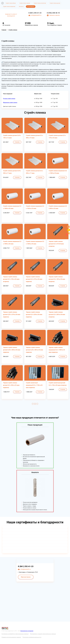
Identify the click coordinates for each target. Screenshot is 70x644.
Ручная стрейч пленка (9, 99)
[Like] (69, 228)
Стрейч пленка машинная (9, 7)
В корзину (17, 142)
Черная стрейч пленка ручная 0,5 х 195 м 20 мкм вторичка (11, 279)
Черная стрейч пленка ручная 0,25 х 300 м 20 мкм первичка (34, 350)
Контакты (21, 7)
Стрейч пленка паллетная (40, 3)
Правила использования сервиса (11, 637)
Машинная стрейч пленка (10, 102)
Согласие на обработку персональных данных (15, 634)
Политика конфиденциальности (32, 637)
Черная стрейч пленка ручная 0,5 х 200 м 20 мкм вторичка (57, 314)
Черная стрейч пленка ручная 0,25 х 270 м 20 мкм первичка (12, 314)
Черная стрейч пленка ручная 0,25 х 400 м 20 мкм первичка (12, 350)
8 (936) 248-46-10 (53, 13)
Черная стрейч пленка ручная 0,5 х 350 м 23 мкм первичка (11, 385)
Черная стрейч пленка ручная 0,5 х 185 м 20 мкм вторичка (57, 279)
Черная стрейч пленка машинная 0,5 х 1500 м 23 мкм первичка (57, 350)
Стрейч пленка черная (25, 3)
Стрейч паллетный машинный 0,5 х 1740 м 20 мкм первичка (34, 385)
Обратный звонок (26, 577)
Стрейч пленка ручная (55, 3)
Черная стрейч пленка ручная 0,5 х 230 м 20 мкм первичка (34, 314)
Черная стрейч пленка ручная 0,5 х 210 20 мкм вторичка (56, 244)
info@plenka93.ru (36, 15)
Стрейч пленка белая (11, 3)
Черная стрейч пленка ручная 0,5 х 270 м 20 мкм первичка (34, 279)
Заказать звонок (54, 15)
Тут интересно (31, 7)
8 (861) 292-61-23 (35, 13)
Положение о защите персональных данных (43, 634)
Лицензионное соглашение (27, 631)
